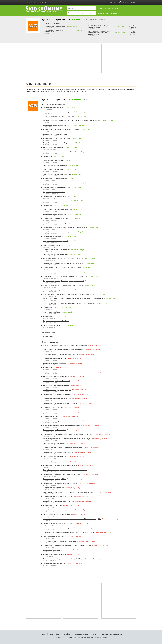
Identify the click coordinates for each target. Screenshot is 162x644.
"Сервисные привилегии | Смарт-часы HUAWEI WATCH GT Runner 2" (63, 268)
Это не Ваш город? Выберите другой (108, 8)
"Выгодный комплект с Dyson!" (52, 205)
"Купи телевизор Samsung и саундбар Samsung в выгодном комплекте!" (63, 425)
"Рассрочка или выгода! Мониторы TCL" (54, 147)
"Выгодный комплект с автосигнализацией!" (55, 179)
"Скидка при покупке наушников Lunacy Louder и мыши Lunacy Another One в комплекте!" (68, 492)
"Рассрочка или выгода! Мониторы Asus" (54, 430)
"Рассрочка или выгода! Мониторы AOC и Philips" (57, 174)
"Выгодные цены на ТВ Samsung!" (53, 417)
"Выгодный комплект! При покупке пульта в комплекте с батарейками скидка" (65, 227)
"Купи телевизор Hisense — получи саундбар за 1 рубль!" (98, 27)
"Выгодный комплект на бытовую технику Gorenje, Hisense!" (60, 466)
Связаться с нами (81, 634)
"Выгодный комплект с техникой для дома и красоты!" (58, 452)
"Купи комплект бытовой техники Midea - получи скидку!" (56, 31)
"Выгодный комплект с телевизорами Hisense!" (56, 250)
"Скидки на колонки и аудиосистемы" (53, 161)
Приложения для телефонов (112, 634)
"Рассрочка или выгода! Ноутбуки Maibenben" (56, 165)
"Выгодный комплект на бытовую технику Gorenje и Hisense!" (60, 403)
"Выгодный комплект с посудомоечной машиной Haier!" (59, 421)
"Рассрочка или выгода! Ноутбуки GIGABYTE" (56, 443)
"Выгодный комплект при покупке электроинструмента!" (59, 223)
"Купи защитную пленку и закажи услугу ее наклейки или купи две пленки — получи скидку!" (69, 303)
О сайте (67, 634)
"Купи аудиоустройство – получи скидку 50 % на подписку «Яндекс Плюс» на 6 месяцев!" (68, 294)
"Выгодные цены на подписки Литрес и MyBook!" (57, 399)
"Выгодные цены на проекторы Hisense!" (54, 555)
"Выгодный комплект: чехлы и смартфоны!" (55, 241)
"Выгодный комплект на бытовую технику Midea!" (57, 196)
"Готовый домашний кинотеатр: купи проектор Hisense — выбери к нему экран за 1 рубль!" (69, 532)
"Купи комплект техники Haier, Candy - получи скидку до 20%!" (61, 354)
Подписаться (111, 3)
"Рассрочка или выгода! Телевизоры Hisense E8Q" (57, 210)
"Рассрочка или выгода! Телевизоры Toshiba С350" (57, 201)
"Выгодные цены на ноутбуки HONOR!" (54, 563)
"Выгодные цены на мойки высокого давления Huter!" (58, 125)
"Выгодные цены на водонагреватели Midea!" (56, 412)
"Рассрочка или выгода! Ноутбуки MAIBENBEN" (56, 515)
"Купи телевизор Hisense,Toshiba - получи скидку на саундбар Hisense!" (63, 285)
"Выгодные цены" (48, 156)
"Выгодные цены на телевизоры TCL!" (54, 236)
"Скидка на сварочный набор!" (52, 461)
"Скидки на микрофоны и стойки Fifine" (54, 192)
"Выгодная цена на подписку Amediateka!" (55, 363)
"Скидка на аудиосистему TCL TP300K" (54, 537)
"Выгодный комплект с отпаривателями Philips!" (56, 139)
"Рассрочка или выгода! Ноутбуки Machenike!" (56, 376)
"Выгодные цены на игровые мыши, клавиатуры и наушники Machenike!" (64, 372)
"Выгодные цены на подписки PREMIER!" (55, 359)
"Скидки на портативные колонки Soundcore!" (56, 321)
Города (42, 634)
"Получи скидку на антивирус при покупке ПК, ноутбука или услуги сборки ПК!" (65, 277)
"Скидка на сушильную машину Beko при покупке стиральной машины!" (63, 281)
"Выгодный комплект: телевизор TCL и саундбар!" (57, 232)
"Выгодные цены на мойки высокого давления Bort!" (58, 214)
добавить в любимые (97, 20)
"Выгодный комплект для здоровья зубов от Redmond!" (59, 501)
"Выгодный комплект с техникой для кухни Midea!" (57, 394)
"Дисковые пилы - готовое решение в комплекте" (57, 187)
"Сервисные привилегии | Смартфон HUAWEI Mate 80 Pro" (60, 272)
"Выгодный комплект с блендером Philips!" (55, 134)
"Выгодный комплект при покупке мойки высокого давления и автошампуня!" (65, 470)
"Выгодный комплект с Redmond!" (52, 506)
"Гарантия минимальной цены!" (52, 312)
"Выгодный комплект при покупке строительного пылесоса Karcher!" (62, 474)
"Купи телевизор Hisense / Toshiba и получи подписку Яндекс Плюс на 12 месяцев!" (67, 439)
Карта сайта (54, 634)
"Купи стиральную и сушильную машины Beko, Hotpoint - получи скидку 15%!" (65, 345)
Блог (95, 634)
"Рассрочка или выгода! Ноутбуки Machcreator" (56, 381)
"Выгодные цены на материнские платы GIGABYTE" (58, 497)
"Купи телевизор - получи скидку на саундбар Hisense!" (59, 290)
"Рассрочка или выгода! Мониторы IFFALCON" (56, 254)
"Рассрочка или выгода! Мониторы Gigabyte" (56, 457)
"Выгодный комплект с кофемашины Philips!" (56, 143)
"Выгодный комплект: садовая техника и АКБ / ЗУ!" (57, 219)
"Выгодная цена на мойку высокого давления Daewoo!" (59, 183)
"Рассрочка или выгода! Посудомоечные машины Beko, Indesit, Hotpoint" (64, 350)
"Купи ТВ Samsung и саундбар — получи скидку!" (57, 390)
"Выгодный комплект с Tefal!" (51, 308)
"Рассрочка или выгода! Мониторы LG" (54, 170)
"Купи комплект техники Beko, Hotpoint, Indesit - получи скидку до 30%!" (63, 259)
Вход (134, 3)
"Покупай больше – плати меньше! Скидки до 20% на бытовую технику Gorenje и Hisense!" (69, 434)
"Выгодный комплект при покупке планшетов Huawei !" (58, 510)
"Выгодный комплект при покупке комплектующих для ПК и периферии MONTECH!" (67, 546)
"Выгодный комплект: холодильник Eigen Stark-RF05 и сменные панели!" (64, 263)
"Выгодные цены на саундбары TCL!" (53, 488)
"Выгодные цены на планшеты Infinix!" (54, 550)
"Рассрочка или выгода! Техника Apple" (54, 326)
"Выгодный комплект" (49, 317)
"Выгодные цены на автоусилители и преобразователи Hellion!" (61, 130)
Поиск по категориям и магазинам (107, 13)
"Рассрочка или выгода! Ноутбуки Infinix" (54, 479)
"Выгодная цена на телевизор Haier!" (53, 408)
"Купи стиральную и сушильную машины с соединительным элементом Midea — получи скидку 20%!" (100, 33)
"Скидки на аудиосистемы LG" (51, 245)
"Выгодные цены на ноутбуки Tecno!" (55, 26)
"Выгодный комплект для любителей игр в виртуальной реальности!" (63, 448)
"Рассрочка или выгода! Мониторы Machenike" (56, 385)
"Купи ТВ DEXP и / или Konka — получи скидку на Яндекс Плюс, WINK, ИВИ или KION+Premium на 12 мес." (74, 299)
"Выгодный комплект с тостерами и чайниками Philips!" (59, 152)
